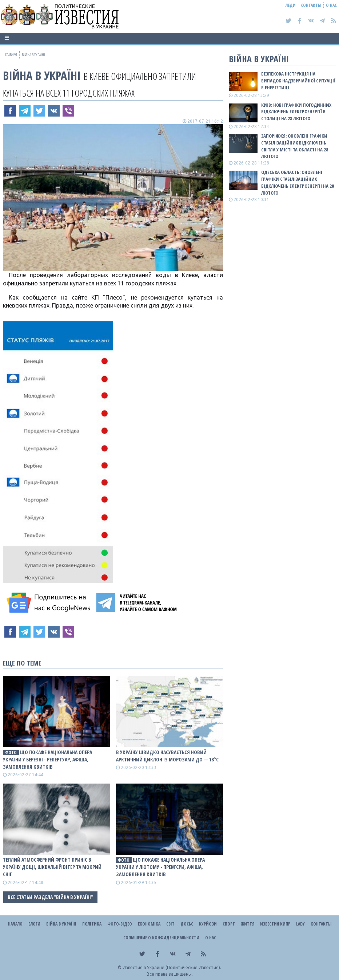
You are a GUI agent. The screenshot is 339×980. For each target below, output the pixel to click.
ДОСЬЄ (187, 924)
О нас (331, 5)
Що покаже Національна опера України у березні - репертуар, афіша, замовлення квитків (47, 759)
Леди (291, 5)
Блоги (34, 924)
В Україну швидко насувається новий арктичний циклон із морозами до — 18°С (167, 756)
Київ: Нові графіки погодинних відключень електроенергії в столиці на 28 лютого (296, 112)
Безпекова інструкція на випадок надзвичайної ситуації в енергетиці (298, 81)
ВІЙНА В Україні (42, 75)
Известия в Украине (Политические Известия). (172, 967)
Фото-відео (120, 924)
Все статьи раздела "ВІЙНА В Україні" (50, 897)
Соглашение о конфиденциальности (161, 938)
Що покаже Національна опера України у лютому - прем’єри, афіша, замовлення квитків (161, 867)
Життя (248, 924)
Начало (15, 924)
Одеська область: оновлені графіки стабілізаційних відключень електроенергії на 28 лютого (298, 182)
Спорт (229, 924)
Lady (300, 924)
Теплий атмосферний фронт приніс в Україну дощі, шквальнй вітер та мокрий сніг (52, 867)
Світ (170, 924)
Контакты (311, 5)
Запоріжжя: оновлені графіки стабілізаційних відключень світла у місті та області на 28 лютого (295, 146)
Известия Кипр (275, 924)
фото (11, 753)
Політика (92, 924)
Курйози (208, 924)
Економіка (149, 924)
